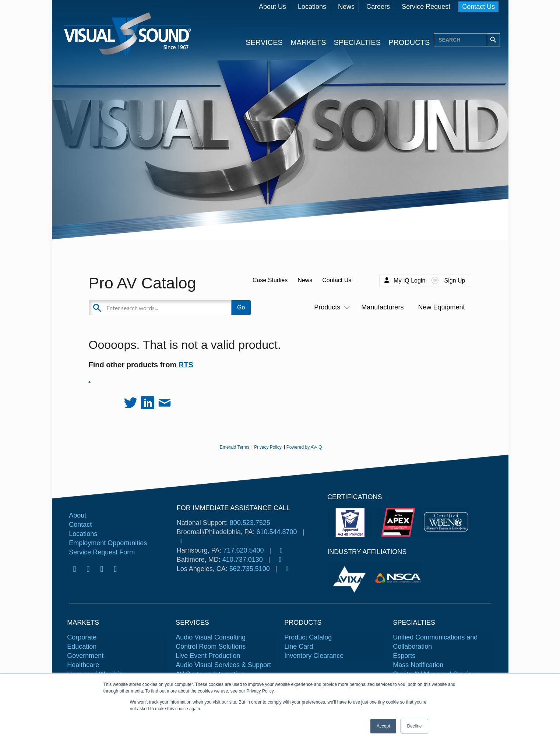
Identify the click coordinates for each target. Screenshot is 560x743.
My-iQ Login (409, 281)
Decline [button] (414, 726)
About (78, 515)
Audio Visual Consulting (211, 637)
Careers (378, 7)
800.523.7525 (250, 523)
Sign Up (455, 281)
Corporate (82, 637)
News (346, 7)
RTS (186, 365)
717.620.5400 (243, 550)
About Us (272, 7)
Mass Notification (418, 665)
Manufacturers (382, 307)
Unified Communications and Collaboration (435, 642)
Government (85, 656)
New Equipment (441, 307)
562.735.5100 (250, 569)
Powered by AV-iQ (304, 447)
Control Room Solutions (211, 646)
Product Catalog (308, 637)
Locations (312, 7)
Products (330, 307)
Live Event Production (208, 656)
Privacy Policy (268, 447)
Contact (80, 525)
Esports (404, 656)
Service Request (426, 7)
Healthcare (83, 665)
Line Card (299, 646)
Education (82, 646)
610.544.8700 (277, 532)
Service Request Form (102, 552)
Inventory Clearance (314, 656)
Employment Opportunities (108, 543)
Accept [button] (383, 726)
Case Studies (270, 280)
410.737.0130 (243, 560)
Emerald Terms (235, 447)
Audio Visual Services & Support (223, 665)
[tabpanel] (351, 578)
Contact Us (478, 7)
